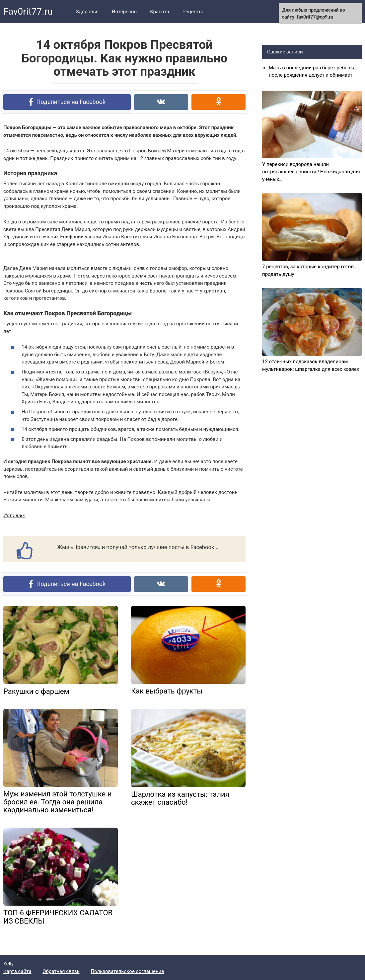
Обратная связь (61, 971)
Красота (160, 12)
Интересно (124, 12)
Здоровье (87, 12)
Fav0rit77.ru (28, 11)
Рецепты (193, 12)
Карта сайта (17, 971)
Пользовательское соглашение (127, 971)
